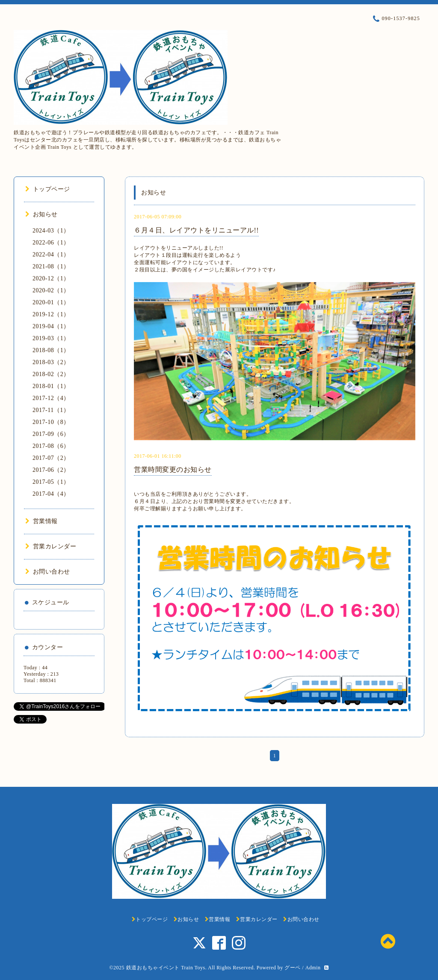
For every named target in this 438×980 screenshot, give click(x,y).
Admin (313, 968)
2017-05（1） (51, 482)
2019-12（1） (51, 314)
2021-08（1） (51, 266)
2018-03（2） (51, 362)
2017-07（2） (51, 458)
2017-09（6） (51, 434)
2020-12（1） (51, 278)
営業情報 (41, 521)
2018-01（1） (51, 386)
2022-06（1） (51, 243)
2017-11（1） (51, 410)
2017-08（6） (51, 446)
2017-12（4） (51, 398)
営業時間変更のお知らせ (173, 469)
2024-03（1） (51, 231)
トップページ (48, 189)
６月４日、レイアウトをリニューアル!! (196, 230)
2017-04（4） (51, 494)
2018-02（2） (51, 374)
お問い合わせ (48, 572)
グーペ (293, 968)
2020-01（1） (51, 302)
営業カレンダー (51, 546)
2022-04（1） (51, 255)
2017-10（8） (51, 422)
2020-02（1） (51, 290)
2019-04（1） (51, 326)
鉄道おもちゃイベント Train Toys (166, 968)
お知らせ (41, 214)
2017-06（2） (51, 470)
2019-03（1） (51, 338)
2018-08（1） (51, 350)
